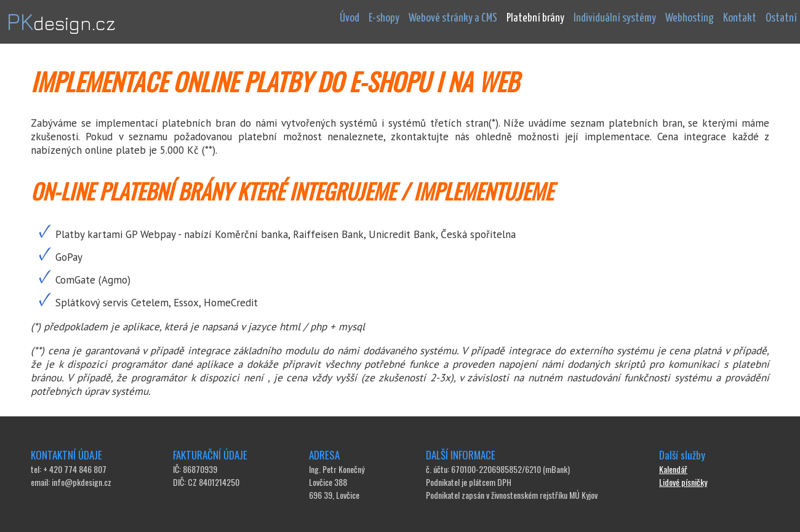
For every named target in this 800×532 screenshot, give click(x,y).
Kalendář (673, 469)
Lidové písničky (683, 482)
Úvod (350, 18)
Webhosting (690, 18)
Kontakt (740, 18)
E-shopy (384, 18)
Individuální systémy (615, 18)
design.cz (61, 23)
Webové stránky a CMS (453, 18)
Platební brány (535, 18)
